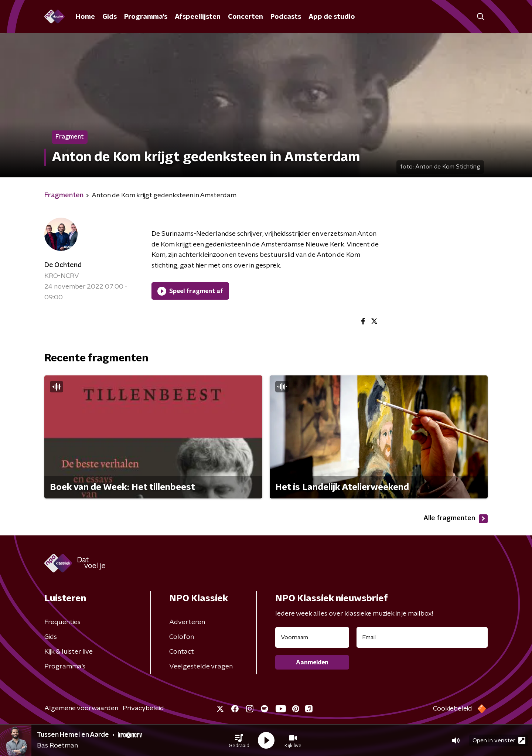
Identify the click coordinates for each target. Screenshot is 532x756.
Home (85, 17)
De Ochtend (63, 265)
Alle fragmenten (456, 519)
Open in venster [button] (499, 740)
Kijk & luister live (69, 652)
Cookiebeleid (453, 709)
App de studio (332, 17)
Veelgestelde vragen (201, 667)
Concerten (245, 17)
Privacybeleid (143, 708)
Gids (110, 17)
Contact (182, 652)
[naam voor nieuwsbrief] (312, 637)
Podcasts (286, 17)
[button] (239, 740)
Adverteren (187, 622)
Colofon (182, 637)
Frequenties (62, 622)
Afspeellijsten (198, 17)
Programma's (146, 17)
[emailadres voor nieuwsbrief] (422, 637)
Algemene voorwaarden (81, 708)
